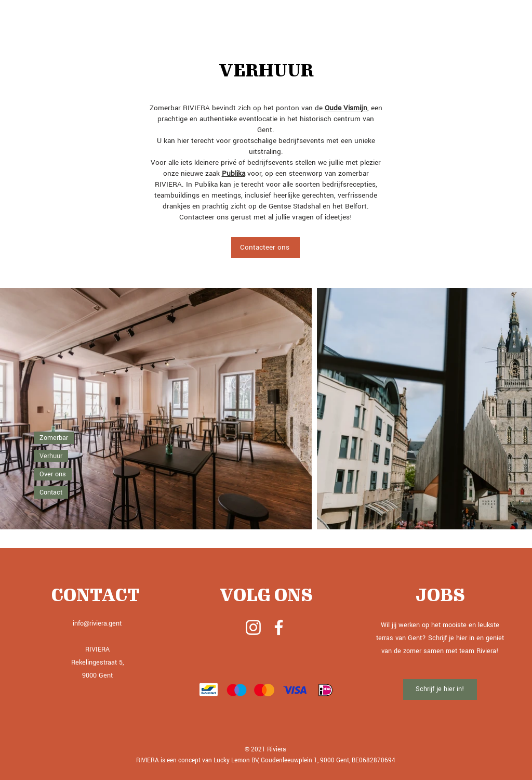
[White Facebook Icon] (279, 627)
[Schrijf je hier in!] (440, 690)
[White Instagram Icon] (253, 627)
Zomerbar (54, 438)
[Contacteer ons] (265, 248)
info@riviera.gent (97, 623)
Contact (51, 492)
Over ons (53, 474)
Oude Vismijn (346, 108)
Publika (234, 173)
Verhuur (51, 456)
